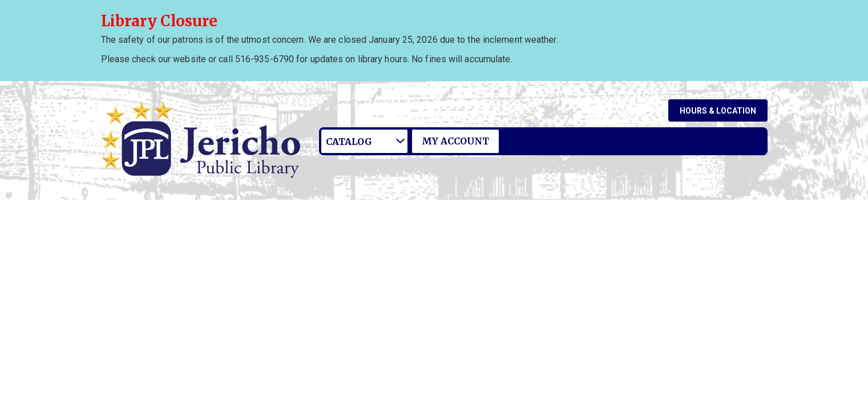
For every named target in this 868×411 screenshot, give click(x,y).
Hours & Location (718, 111)
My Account (455, 141)
